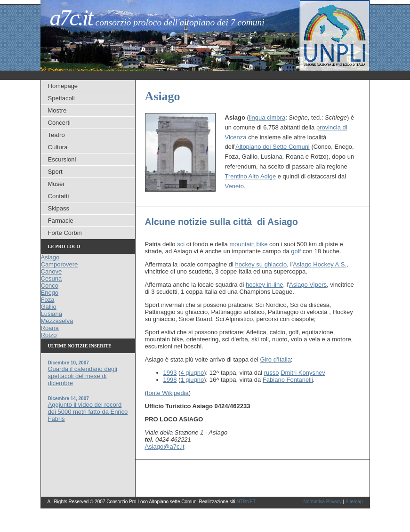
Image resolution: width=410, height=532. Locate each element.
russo (272, 373)
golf (296, 251)
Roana (50, 328)
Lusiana (52, 314)
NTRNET (246, 502)
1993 (170, 373)
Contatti (59, 196)
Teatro (56, 135)
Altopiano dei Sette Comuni (273, 147)
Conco (50, 286)
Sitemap (354, 502)
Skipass (59, 208)
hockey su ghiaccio (261, 264)
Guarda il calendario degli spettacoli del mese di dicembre (83, 376)
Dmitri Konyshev (303, 373)
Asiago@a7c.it (165, 447)
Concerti (59, 123)
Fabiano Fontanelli (288, 380)
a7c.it (71, 18)
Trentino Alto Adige (251, 176)
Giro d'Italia (275, 359)
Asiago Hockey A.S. (320, 264)
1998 (170, 380)
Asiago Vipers (308, 285)
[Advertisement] (246, 474)
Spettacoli (61, 98)
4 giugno (192, 373)
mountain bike (248, 244)
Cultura (58, 147)
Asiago (50, 257)
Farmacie (61, 221)
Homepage (63, 86)
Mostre (57, 110)
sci (181, 244)
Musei (56, 184)
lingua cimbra (267, 117)
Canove (52, 271)
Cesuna (52, 278)
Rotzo (49, 335)
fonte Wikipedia (168, 393)
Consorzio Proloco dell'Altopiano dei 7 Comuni (180, 22)
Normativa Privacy (323, 502)
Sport (55, 172)
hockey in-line (265, 285)
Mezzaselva (57, 321)
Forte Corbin (65, 233)
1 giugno (192, 380)
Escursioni (62, 159)
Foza (48, 300)
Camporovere (60, 264)
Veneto (235, 186)
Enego (50, 293)
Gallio (49, 307)
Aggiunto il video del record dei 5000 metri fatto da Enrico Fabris (88, 412)
